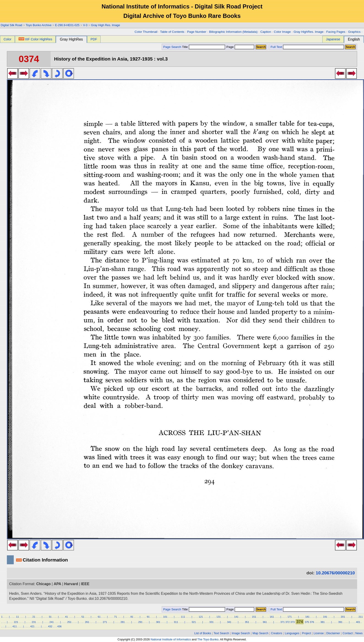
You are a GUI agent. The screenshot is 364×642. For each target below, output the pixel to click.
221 (16, 622)
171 (290, 617)
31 (50, 617)
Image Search (241, 633)
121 (201, 617)
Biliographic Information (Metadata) (233, 32)
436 (59, 626)
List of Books (203, 633)
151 (254, 617)
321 (194, 622)
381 (323, 622)
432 (50, 626)
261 (87, 622)
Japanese (333, 39)
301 (158, 622)
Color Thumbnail (146, 32)
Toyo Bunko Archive (38, 25)
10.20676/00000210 (335, 573)
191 (325, 617)
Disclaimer (333, 633)
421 (32, 626)
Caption (266, 32)
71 (115, 617)
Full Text (276, 47)
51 (83, 617)
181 (307, 617)
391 (340, 622)
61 (99, 617)
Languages (292, 633)
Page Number (197, 32)
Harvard (71, 584)
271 (105, 622)
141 (236, 617)
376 (312, 622)
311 (176, 622)
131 (219, 617)
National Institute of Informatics (171, 639)
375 (307, 622)
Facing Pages (336, 32)
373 (293, 622)
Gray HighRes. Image (308, 32)
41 (66, 617)
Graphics (354, 32)
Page (240, 47)
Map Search (261, 633)
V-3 (85, 25)
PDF (94, 39)
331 (212, 622)
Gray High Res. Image (105, 25)
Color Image (282, 32)
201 (343, 617)
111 (183, 617)
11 (17, 617)
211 (361, 617)
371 (283, 622)
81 (132, 617)
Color (7, 39)
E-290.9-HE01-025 (67, 25)
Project (307, 633)
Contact (348, 633)
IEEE (85, 584)
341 (229, 622)
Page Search (172, 47)
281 (123, 622)
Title (204, 47)
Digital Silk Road (11, 25)
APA (57, 584)
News (359, 633)
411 (15, 626)
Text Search (222, 633)
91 (148, 617)
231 (34, 622)
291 (141, 622)
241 (52, 622)
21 (34, 617)
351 (247, 622)
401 (358, 622)
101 (165, 617)
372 (288, 622)
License (319, 633)
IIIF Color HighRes (35, 39)
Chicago (43, 584)
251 (69, 622)
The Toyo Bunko (208, 639)
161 (272, 617)
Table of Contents (172, 32)
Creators (277, 633)
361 (265, 622)
